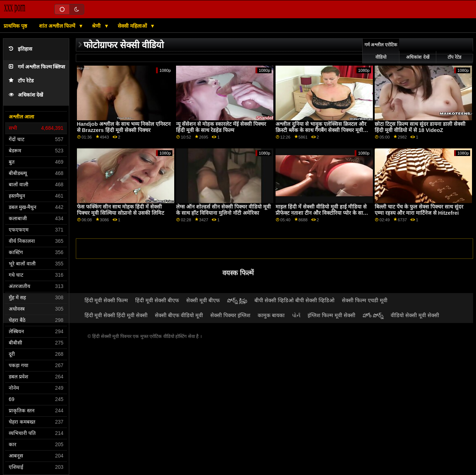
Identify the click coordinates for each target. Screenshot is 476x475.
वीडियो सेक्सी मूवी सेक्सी (415, 315)
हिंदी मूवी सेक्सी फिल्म (106, 300)
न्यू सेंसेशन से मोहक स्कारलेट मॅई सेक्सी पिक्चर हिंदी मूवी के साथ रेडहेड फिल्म (221, 127)
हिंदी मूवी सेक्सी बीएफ (157, 300)
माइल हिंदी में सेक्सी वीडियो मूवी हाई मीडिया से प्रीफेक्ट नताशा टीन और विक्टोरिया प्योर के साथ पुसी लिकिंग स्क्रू (321, 213)
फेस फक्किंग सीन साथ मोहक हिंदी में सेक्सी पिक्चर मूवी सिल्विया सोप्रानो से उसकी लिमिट (120, 210)
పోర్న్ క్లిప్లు (237, 300)
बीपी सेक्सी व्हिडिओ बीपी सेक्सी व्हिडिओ (294, 300)
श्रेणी (97, 26)
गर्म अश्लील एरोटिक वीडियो (381, 51)
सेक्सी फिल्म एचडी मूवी (365, 300)
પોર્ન (296, 315)
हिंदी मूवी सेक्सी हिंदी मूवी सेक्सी (116, 315)
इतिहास (20, 49)
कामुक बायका (271, 315)
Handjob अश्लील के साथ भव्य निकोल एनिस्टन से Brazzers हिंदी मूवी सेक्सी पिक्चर (124, 127)
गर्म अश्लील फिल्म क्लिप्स (37, 67)
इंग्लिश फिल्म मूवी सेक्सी (331, 315)
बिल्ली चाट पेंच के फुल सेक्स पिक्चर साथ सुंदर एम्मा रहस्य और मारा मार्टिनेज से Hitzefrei (419, 210)
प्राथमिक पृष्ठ (15, 26)
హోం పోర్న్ (373, 315)
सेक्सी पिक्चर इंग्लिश (230, 315)
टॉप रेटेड (21, 81)
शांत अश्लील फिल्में (58, 26)
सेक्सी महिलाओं (133, 26)
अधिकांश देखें (26, 95)
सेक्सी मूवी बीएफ (203, 300)
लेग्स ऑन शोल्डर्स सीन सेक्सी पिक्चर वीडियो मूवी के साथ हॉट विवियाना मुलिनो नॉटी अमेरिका (223, 210)
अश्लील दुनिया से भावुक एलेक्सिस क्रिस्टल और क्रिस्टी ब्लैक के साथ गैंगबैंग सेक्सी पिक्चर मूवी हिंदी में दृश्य (321, 130)
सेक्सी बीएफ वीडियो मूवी (179, 315)
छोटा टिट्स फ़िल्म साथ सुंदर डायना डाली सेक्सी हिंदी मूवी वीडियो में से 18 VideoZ (420, 127)
